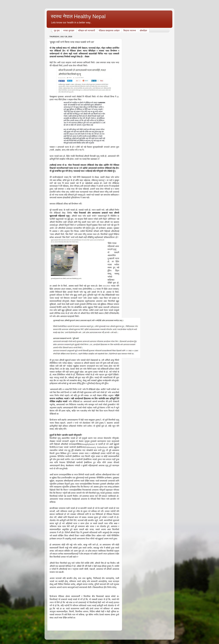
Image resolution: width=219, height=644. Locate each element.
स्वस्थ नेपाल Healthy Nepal (78, 16)
